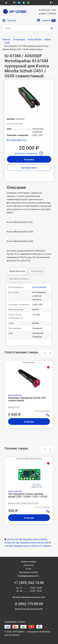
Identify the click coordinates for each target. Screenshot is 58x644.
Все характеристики (17, 140)
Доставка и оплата (19, 279)
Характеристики (17, 271)
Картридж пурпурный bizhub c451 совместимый (27, 399)
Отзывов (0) (37, 271)
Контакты (29, 565)
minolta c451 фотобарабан (20, 539)
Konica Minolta (39, 287)
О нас (29, 569)
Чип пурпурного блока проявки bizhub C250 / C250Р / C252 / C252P (28, 495)
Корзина (46, 20)
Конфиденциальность (29, 576)
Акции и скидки (29, 562)
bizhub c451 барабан (41, 546)
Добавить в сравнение (26, 153)
